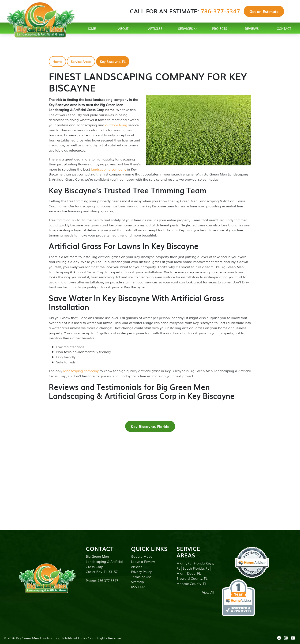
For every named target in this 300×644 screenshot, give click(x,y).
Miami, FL (184, 563)
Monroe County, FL (191, 583)
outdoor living (116, 125)
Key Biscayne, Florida (150, 426)
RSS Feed (138, 587)
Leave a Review (143, 561)
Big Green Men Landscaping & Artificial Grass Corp (56, 638)
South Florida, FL (196, 568)
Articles (137, 566)
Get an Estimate (264, 11)
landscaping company (109, 169)
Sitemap (137, 581)
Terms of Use (141, 577)
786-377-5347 (220, 11)
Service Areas (81, 61)
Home (57, 61)
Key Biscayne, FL (113, 61)
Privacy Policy (141, 571)
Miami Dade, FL (189, 573)
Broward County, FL (192, 578)
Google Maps (142, 556)
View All (208, 592)
